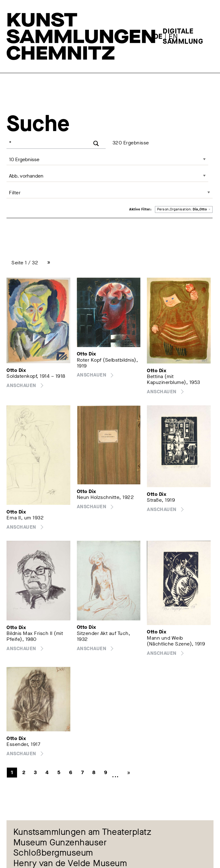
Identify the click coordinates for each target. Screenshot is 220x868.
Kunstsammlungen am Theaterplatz (82, 832)
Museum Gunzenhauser (60, 843)
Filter (15, 193)
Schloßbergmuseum (53, 853)
